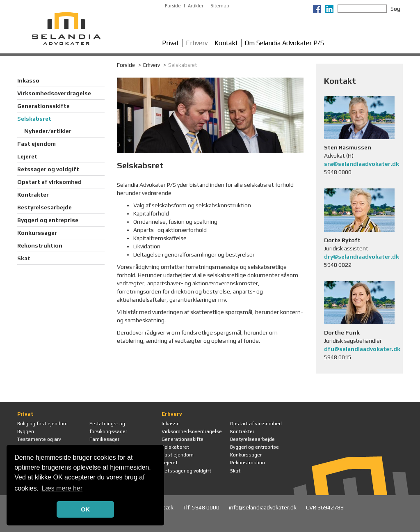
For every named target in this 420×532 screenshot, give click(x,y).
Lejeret (27, 156)
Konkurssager (37, 233)
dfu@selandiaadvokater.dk (362, 349)
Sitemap (220, 6)
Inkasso (28, 80)
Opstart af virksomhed (49, 182)
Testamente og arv (39, 439)
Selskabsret (34, 119)
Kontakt (226, 43)
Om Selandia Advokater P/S (284, 43)
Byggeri (26, 431)
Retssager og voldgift (48, 169)
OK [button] (85, 509)
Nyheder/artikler (48, 131)
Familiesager (104, 439)
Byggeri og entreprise (48, 220)
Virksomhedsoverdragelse (54, 93)
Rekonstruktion (40, 245)
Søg (395, 9)
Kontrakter (33, 195)
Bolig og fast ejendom (42, 424)
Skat (24, 258)
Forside (173, 6)
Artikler (196, 6)
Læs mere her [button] (62, 488)
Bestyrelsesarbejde (45, 207)
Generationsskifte (43, 106)
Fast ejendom (37, 144)
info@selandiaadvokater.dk (263, 507)
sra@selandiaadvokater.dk (362, 164)
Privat (170, 43)
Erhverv (197, 43)
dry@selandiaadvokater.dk (362, 257)
